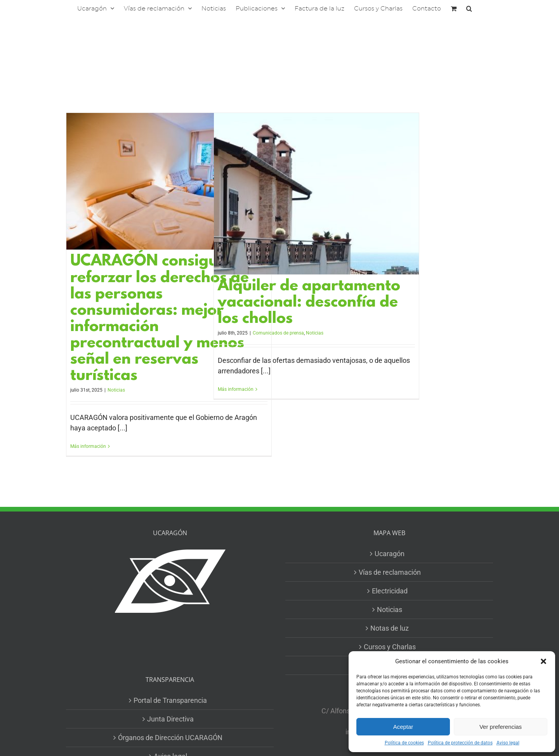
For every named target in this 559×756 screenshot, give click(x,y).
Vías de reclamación (390, 572)
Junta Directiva (170, 719)
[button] (543, 661)
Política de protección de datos (460, 743)
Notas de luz (390, 628)
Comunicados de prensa (278, 333)
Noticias (116, 390)
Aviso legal (508, 743)
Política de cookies (404, 743)
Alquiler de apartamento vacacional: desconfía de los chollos (309, 303)
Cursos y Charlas (390, 647)
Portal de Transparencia (170, 700)
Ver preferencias (501, 727)
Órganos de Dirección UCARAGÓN (170, 738)
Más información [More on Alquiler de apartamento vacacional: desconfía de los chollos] (236, 389)
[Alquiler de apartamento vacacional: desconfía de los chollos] (316, 194)
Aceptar (403, 727)
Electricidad (390, 591)
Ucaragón (390, 554)
